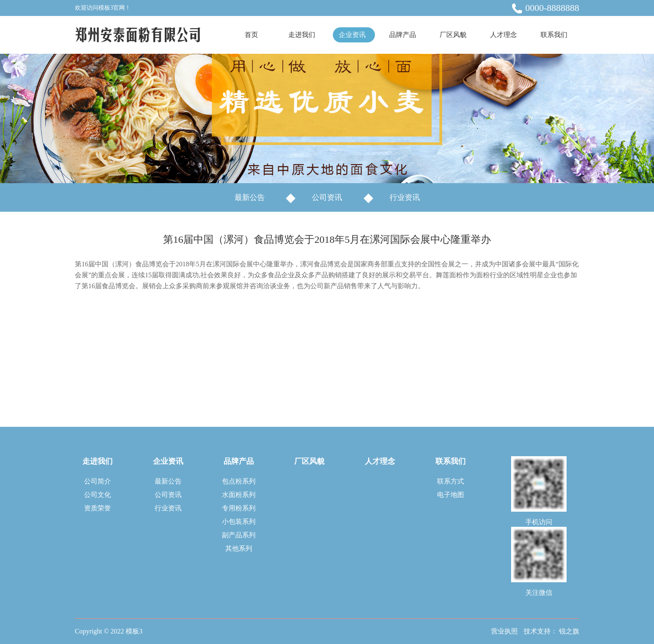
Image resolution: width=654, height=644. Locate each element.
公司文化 (98, 495)
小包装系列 (239, 522)
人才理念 (504, 35)
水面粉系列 (239, 495)
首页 (251, 35)
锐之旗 (569, 631)
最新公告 (250, 197)
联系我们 (554, 35)
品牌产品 (403, 35)
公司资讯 (327, 197)
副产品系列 (239, 535)
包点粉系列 (239, 481)
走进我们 (302, 35)
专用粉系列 (239, 508)
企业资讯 (352, 35)
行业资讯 (405, 197)
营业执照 (504, 631)
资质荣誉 (98, 508)
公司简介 (98, 481)
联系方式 (451, 481)
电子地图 (451, 495)
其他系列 (239, 548)
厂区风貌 (453, 35)
